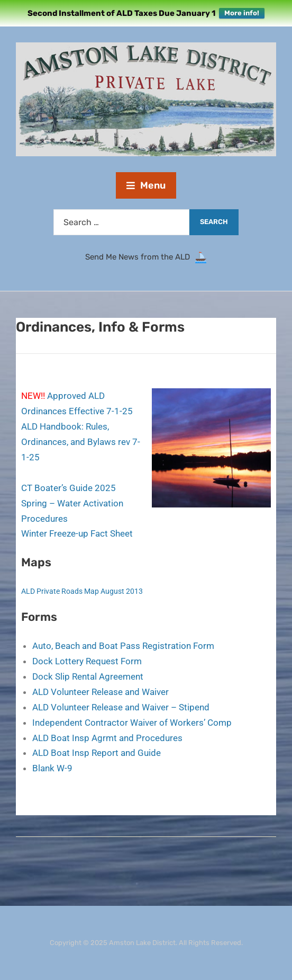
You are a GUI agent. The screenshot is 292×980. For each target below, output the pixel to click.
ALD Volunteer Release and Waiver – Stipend (121, 707)
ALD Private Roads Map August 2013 (82, 591)
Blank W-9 (52, 768)
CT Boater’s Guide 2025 (69, 488)
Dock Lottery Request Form (87, 661)
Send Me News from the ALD (140, 257)
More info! (242, 13)
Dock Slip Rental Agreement (88, 676)
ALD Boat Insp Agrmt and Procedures (107, 738)
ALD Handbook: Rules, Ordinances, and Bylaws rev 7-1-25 (81, 442)
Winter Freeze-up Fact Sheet (77, 533)
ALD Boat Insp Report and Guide (97, 753)
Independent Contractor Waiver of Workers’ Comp (132, 723)
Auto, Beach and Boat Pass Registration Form (123, 646)
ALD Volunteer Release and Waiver (101, 692)
